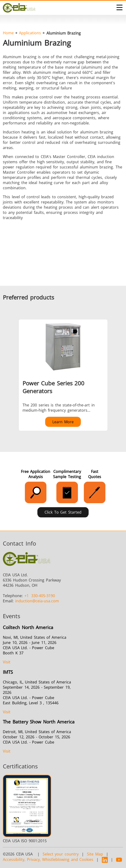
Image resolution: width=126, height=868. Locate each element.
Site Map (95, 854)
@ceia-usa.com (37, 601)
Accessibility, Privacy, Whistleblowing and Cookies (48, 859)
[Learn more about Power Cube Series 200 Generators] (63, 375)
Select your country (61, 854)
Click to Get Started (63, 512)
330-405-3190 (40, 596)
